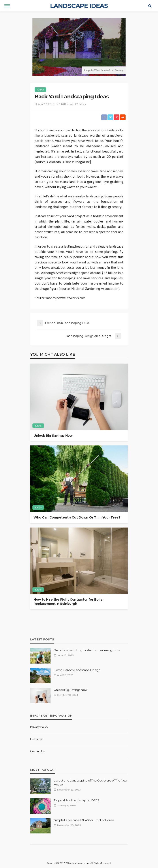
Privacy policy (39, 727)
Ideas (40, 89)
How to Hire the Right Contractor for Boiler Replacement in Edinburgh (69, 602)
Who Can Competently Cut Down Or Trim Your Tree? (77, 517)
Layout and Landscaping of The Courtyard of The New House (91, 782)
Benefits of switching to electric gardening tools (87, 650)
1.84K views (66, 104)
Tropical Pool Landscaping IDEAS (77, 800)
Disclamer (37, 739)
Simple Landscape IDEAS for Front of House (84, 820)
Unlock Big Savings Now (53, 436)
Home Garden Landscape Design (77, 670)
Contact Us (37, 751)
